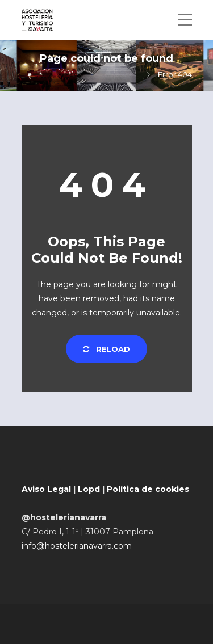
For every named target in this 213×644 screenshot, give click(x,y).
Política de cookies (148, 489)
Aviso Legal (46, 489)
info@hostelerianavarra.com (77, 546)
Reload (106, 349)
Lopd (89, 489)
